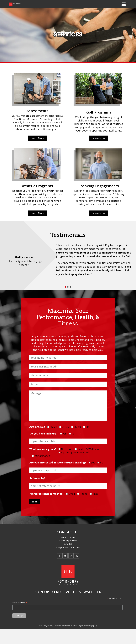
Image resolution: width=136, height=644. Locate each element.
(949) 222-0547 (68, 537)
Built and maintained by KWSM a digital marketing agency (76, 626)
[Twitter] (65, 556)
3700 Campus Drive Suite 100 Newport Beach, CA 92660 (68, 544)
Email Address (20, 602)
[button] (65, 287)
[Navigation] (124, 4)
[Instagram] (71, 556)
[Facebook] (59, 556)
